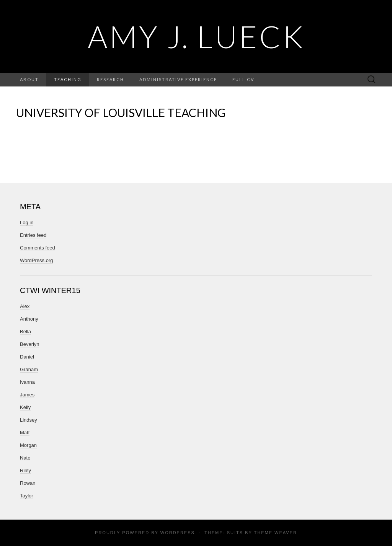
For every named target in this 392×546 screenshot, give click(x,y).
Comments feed (38, 248)
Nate (25, 458)
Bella (25, 332)
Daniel (27, 357)
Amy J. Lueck (196, 36)
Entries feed (33, 235)
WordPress (178, 533)
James (27, 395)
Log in (27, 222)
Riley (25, 470)
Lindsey (29, 420)
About (29, 79)
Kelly (25, 407)
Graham (29, 369)
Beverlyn (30, 344)
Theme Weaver (275, 533)
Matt (25, 433)
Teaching (68, 79)
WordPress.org (36, 260)
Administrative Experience (178, 79)
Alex (25, 306)
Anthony (29, 319)
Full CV (243, 79)
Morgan (28, 445)
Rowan (28, 483)
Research (110, 79)
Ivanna (27, 382)
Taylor (27, 496)
